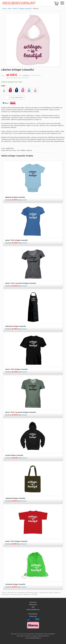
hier (36, 594)
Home (4, 8)
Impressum (33, 602)
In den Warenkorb (17, 97)
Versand (26, 75)
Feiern (10, 8)
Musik (15, 8)
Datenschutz (33, 604)
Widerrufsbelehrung (33, 609)
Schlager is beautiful (25, 8)
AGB (33, 607)
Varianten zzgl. (13, 200)
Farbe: (3, 86)
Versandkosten (33, 614)
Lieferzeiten (33, 616)
